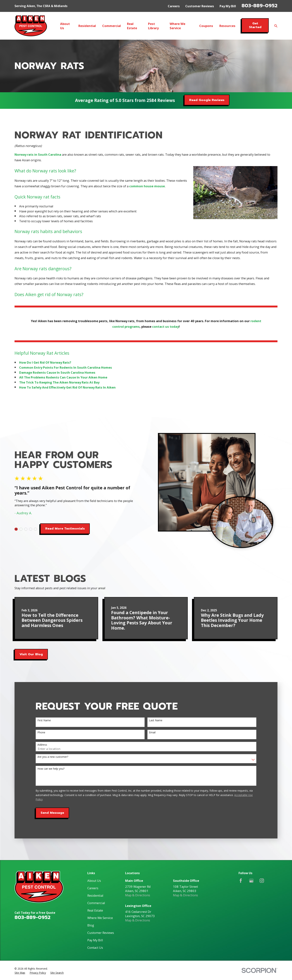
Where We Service (100, 918)
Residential (95, 895)
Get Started (255, 25)
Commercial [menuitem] (112, 26)
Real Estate (95, 910)
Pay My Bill (228, 6)
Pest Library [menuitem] (153, 26)
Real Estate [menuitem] (132, 26)
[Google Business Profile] (251, 881)
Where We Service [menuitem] (177, 26)
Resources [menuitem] (227, 26)
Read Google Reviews (207, 100)
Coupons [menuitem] (206, 26)
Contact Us (95, 948)
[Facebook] (241, 881)
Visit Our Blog (31, 654)
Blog (91, 925)
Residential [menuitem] (87, 26)
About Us (94, 881)
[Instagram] (262, 881)
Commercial (96, 903)
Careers (174, 6)
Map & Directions (138, 895)
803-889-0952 (260, 6)
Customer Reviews (200, 6)
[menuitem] (20, 973)
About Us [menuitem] (65, 26)
